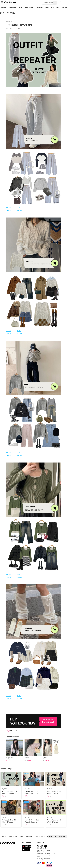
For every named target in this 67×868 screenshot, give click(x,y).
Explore (65, 8)
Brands (4, 8)
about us (4, 837)
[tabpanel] (15, 750)
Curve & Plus (49, 8)
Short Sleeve (28, 759)
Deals (20, 8)
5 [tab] (39, 763)
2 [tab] (31, 763)
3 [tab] (34, 763)
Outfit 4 (20, 210)
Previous (5, 750)
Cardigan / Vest (10, 759)
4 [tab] (36, 763)
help (42, 837)
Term (16, 837)
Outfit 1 (9, 208)
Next (62, 750)
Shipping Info (29, 837)
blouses (45, 759)
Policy (22, 837)
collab (37, 837)
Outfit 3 (9, 210)
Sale (58, 8)
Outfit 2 (19, 208)
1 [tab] (28, 763)
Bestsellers (39, 8)
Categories (12, 8)
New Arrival (29, 8)
